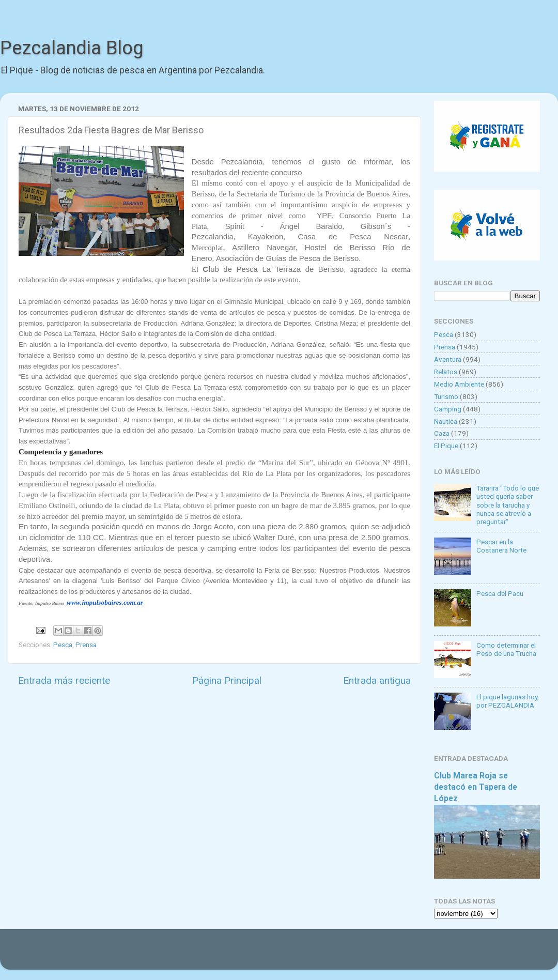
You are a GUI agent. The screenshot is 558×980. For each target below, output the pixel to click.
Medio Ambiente (459, 384)
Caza (442, 433)
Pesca (63, 645)
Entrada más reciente (64, 680)
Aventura (448, 359)
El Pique (446, 446)
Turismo (446, 396)
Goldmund (297, 954)
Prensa (86, 645)
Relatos (446, 372)
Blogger (385, 954)
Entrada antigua (377, 680)
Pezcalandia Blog (72, 48)
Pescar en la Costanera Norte (501, 546)
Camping (448, 409)
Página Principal (227, 680)
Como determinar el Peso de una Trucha (506, 649)
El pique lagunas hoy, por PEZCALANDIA (508, 701)
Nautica (446, 421)
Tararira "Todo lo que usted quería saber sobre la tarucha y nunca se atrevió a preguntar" (508, 505)
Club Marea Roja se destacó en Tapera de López (476, 787)
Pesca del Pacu (500, 593)
